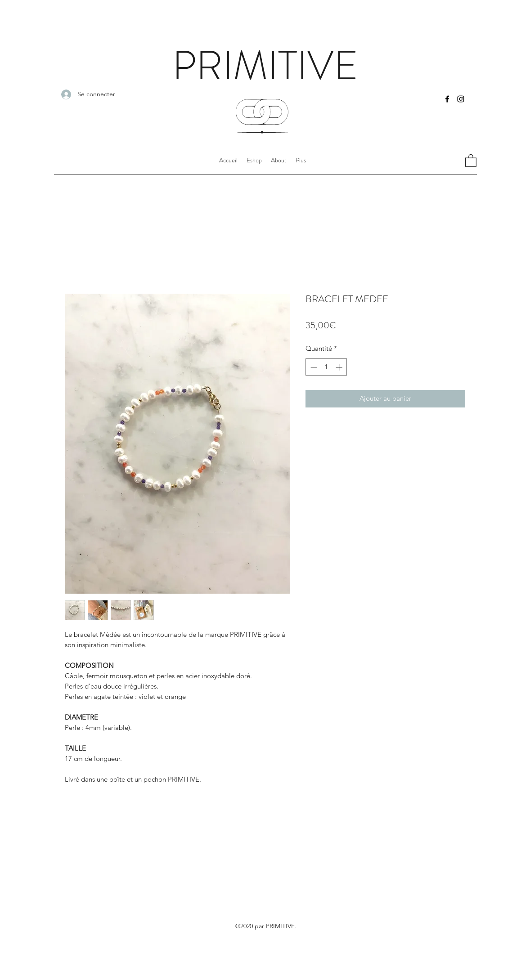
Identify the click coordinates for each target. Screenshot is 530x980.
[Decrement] (313, 367)
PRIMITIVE (265, 66)
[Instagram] (461, 99)
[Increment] (340, 367)
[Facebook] (447, 99)
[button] (301, 160)
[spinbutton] (326, 367)
